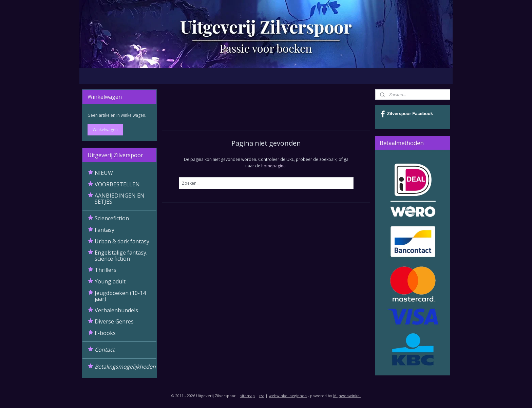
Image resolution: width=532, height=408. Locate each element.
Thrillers (106, 270)
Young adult (110, 281)
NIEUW (104, 173)
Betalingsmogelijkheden (125, 367)
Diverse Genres (114, 321)
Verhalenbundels (116, 310)
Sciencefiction (112, 218)
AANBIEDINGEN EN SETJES (120, 199)
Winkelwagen (105, 129)
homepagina (273, 166)
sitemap (248, 396)
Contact (105, 350)
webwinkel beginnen (288, 396)
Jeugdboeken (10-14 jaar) (120, 296)
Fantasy (104, 230)
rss (262, 396)
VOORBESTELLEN (117, 184)
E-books (105, 333)
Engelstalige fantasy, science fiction (121, 256)
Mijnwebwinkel (347, 396)
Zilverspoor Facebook (407, 114)
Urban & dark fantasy (122, 241)
